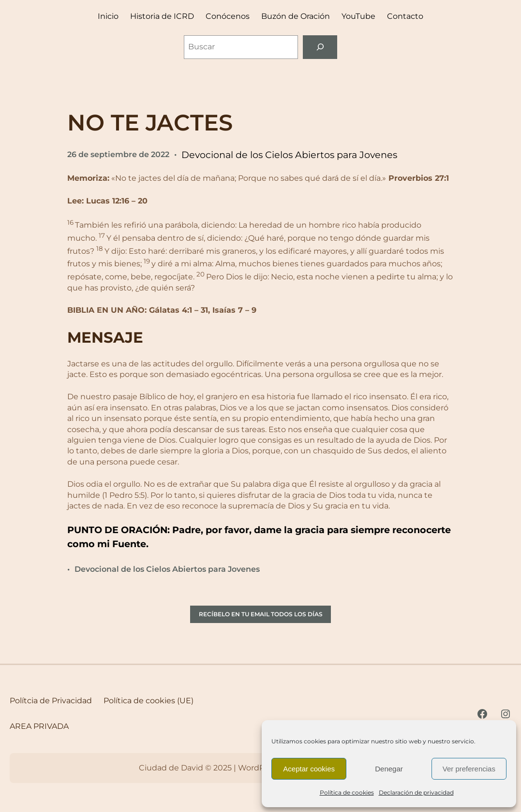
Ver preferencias (469, 769)
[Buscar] (320, 47)
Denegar (389, 769)
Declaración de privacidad (416, 792)
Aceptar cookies (309, 769)
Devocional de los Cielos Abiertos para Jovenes (289, 155)
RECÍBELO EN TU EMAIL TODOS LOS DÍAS (261, 614)
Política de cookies (347, 792)
